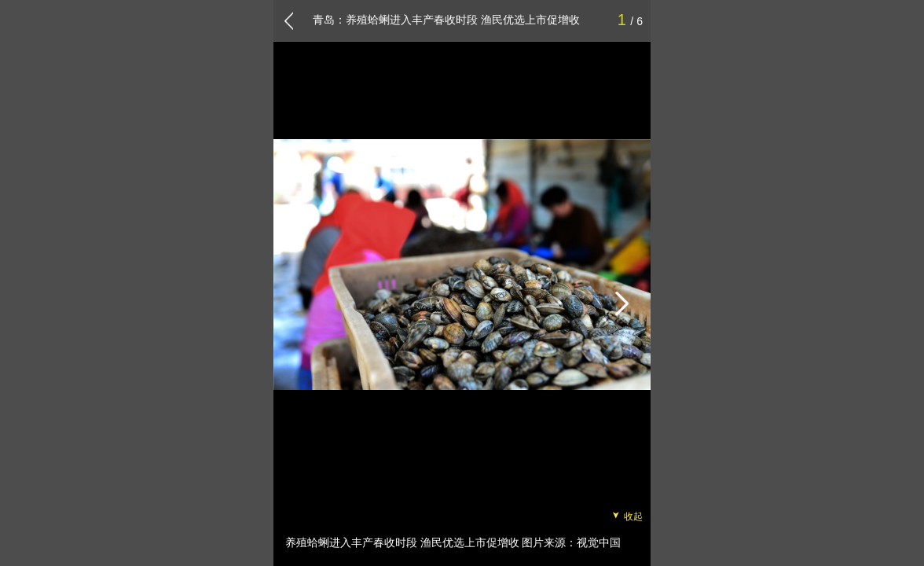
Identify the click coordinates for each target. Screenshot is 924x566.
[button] (620, 304)
